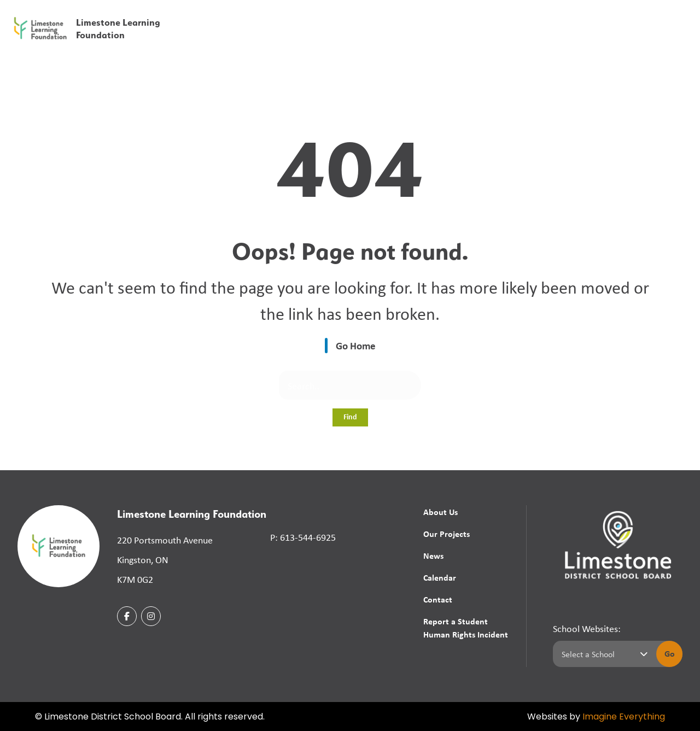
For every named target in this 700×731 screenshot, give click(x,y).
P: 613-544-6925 (303, 537)
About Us (441, 512)
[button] (520, 16)
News (433, 555)
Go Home (356, 346)
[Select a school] (602, 654)
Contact (638, 39)
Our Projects (447, 534)
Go (670, 653)
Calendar (590, 39)
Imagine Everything (624, 717)
